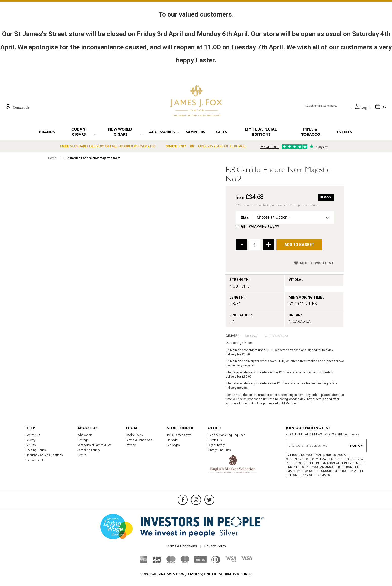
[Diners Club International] (216, 562)
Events (82, 455)
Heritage (83, 440)
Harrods (172, 440)
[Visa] (247, 559)
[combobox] (328, 106)
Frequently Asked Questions (44, 455)
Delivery (232, 335)
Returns (31, 445)
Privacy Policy (215, 546)
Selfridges (173, 445)
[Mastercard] (171, 562)
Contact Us (21, 107)
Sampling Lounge (89, 450)
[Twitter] (209, 500)
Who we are (85, 435)
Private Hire (215, 440)
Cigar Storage (216, 445)
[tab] (235, 335)
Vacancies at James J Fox (94, 445)
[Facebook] (183, 500)
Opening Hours (36, 450)
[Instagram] (196, 500)
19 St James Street (179, 435)
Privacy (131, 445)
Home (52, 158)
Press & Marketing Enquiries (226, 435)
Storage (252, 335)
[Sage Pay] (200, 561)
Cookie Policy (135, 435)
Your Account (34, 460)
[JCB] (157, 562)
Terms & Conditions (139, 440)
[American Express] (144, 562)
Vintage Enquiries (219, 450)
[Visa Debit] (231, 561)
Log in (366, 107)
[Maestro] (185, 562)
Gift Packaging (277, 335)
